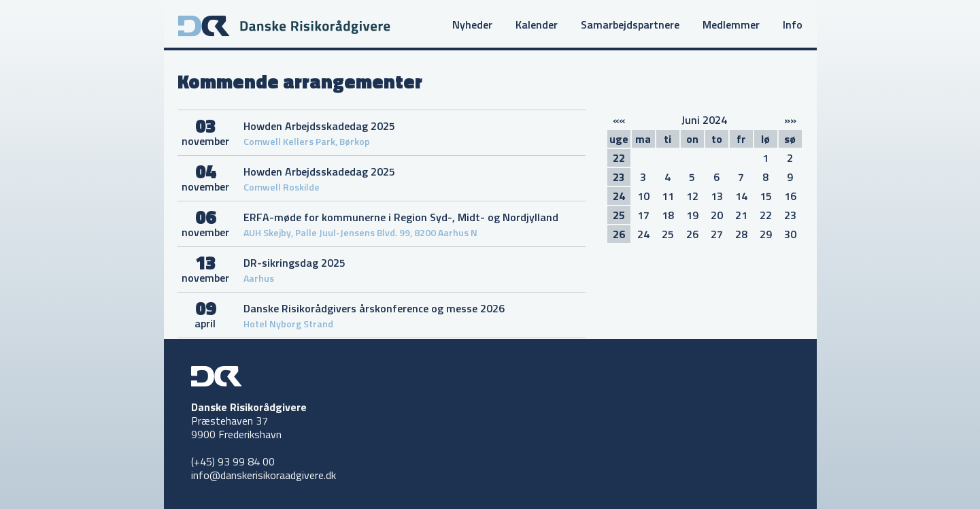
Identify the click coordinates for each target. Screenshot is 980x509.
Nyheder (472, 24)
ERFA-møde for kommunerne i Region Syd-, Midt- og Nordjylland (401, 217)
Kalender (537, 24)
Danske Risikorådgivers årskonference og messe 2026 (374, 308)
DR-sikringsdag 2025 (294, 263)
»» (790, 120)
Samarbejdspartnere (630, 24)
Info (793, 24)
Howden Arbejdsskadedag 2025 (319, 126)
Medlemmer (731, 24)
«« (619, 120)
